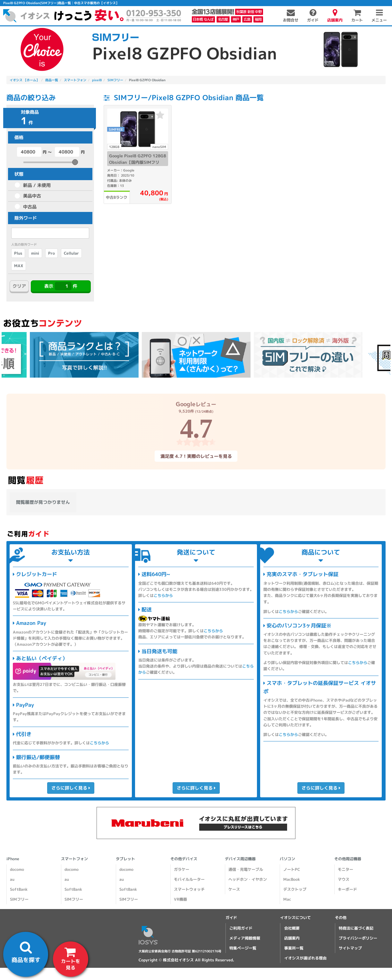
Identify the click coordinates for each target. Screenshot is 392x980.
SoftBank (19, 889)
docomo (17, 869)
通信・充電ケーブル (246, 869)
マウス (344, 879)
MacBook (292, 879)
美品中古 (32, 196)
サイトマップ (350, 948)
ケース (234, 889)
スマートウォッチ (189, 889)
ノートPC (292, 869)
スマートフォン (74, 859)
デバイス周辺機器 (240, 859)
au (12, 879)
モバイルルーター (189, 879)
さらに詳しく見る (71, 788)
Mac (287, 899)
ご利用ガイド (241, 928)
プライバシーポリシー (358, 938)
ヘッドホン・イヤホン (248, 879)
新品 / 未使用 (37, 185)
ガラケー (182, 869)
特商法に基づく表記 (356, 928)
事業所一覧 (294, 948)
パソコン (287, 859)
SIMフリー (19, 899)
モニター (345, 869)
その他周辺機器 (348, 859)
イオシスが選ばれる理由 (305, 958)
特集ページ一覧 (243, 948)
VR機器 (180, 899)
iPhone (13, 859)
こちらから (99, 743)
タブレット (125, 859)
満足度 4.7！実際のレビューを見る (196, 456)
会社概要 (292, 928)
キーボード (347, 889)
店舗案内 (292, 938)
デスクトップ (295, 889)
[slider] (75, 162)
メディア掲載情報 (245, 938)
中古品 (30, 207)
